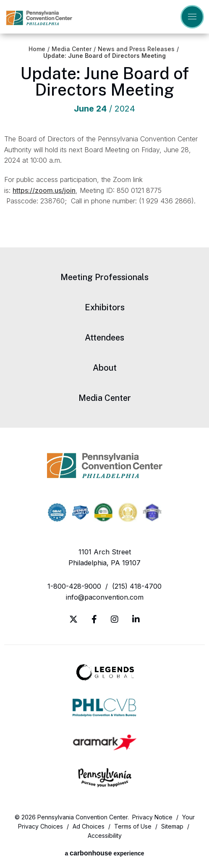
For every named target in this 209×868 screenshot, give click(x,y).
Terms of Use (133, 826)
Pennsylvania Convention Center (39, 18)
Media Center (72, 49)
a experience (104, 853)
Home (37, 49)
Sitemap (172, 826)
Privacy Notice (152, 817)
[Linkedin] (136, 619)
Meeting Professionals (104, 277)
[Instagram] (115, 619)
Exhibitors (105, 307)
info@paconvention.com (105, 597)
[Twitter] (73, 619)
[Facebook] (94, 619)
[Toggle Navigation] (192, 17)
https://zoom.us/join (44, 190)
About (105, 368)
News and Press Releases (136, 49)
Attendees (104, 338)
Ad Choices (89, 826)
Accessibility (105, 836)
